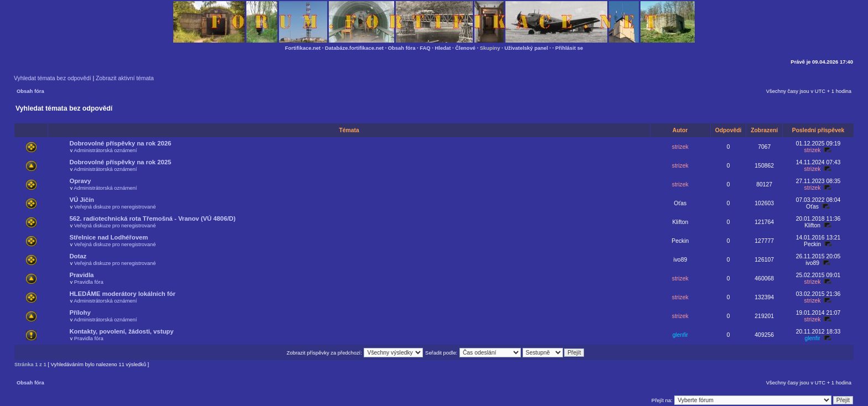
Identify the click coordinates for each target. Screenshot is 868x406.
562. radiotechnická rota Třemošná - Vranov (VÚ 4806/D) (152, 218)
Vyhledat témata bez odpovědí (53, 78)
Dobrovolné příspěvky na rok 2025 (120, 162)
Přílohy (80, 313)
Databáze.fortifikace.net (354, 48)
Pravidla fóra (89, 282)
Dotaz (78, 256)
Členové (465, 48)
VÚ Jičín (82, 200)
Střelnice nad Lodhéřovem (108, 237)
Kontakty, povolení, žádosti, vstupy (121, 331)
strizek (680, 147)
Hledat (443, 48)
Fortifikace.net (303, 48)
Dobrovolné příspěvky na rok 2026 (120, 143)
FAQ (425, 48)
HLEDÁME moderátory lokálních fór (122, 294)
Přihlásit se (569, 48)
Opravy (80, 181)
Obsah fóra (402, 48)
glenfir (680, 335)
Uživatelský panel (526, 48)
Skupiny (490, 48)
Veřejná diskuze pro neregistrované (115, 207)
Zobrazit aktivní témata (125, 78)
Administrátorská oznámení (105, 150)
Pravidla (81, 275)
